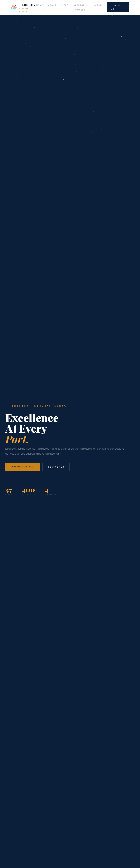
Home (40, 5)
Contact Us (117, 7)
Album (98, 5)
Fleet (65, 5)
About (52, 5)
